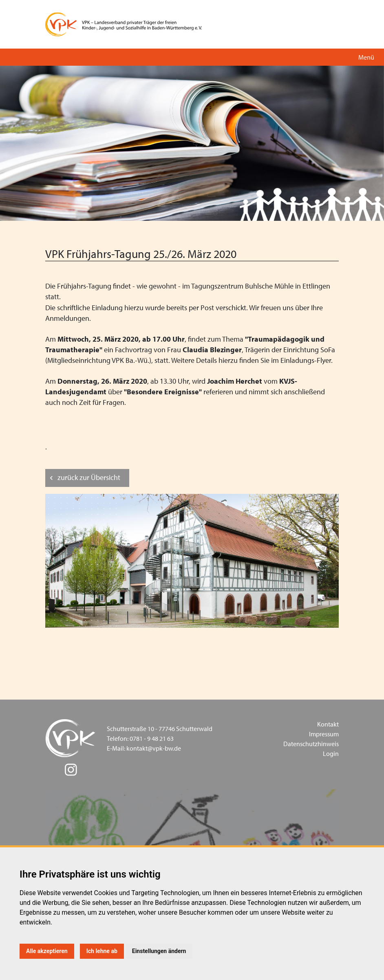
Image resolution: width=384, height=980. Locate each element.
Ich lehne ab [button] (102, 951)
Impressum (324, 734)
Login (331, 753)
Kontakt (328, 724)
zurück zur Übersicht (89, 477)
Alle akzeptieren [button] (47, 951)
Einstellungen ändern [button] (159, 951)
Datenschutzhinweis (311, 744)
